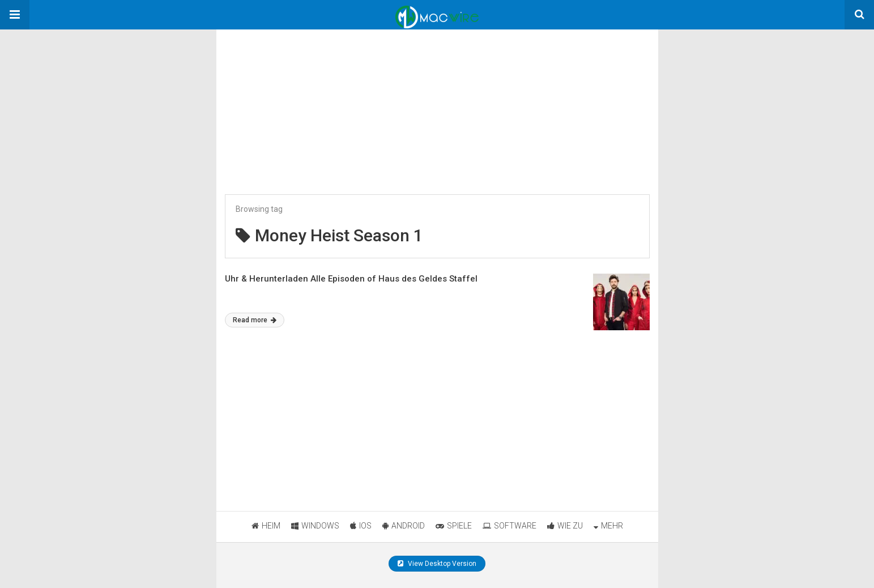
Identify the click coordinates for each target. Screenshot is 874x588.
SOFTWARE (510, 526)
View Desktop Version (437, 564)
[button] (15, 15)
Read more (255, 320)
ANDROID (404, 526)
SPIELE (454, 526)
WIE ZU (565, 526)
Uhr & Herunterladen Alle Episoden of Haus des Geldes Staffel (351, 279)
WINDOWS (315, 526)
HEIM (266, 526)
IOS (361, 526)
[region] (301, 100)
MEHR (608, 526)
